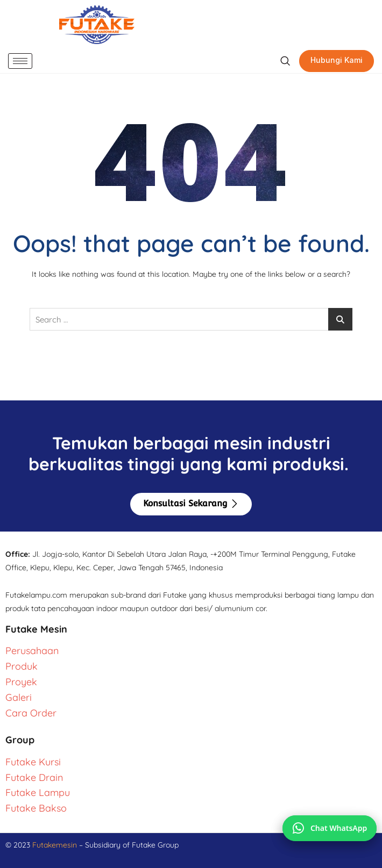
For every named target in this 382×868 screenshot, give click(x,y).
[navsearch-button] (285, 61)
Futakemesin (56, 845)
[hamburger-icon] (20, 61)
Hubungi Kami (337, 60)
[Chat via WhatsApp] (330, 828)
